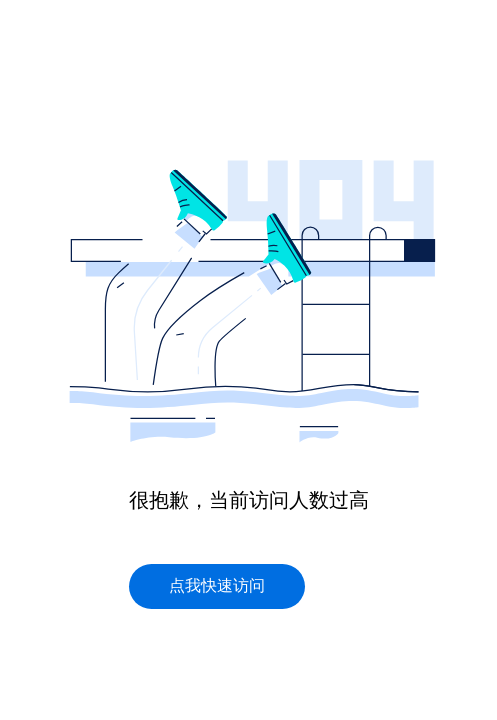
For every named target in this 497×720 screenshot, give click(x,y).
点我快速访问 (217, 585)
